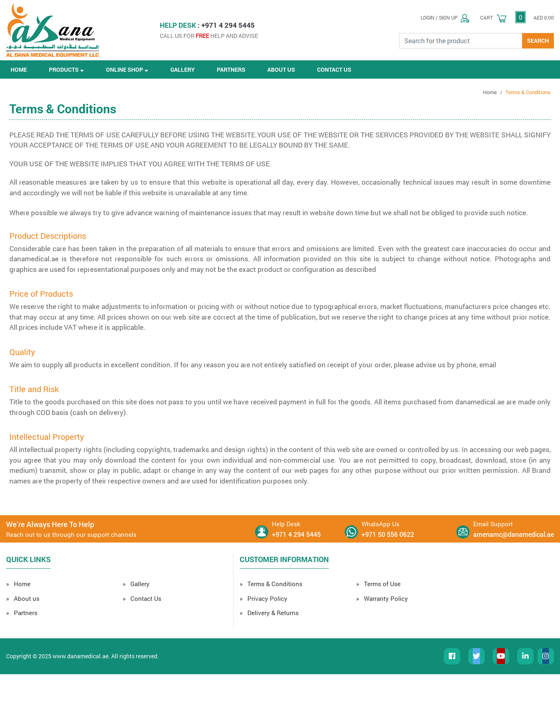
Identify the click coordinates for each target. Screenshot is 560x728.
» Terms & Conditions (271, 584)
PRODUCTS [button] (66, 69)
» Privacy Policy (263, 598)
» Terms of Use (378, 584)
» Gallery (136, 584)
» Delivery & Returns (269, 613)
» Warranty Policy (382, 598)
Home (490, 92)
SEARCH (538, 41)
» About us (23, 598)
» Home (18, 584)
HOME (19, 69)
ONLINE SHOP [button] (127, 69)
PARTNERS (231, 69)
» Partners (22, 613)
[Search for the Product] (461, 41)
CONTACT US (334, 69)
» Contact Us (142, 598)
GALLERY (183, 69)
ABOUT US (281, 69)
